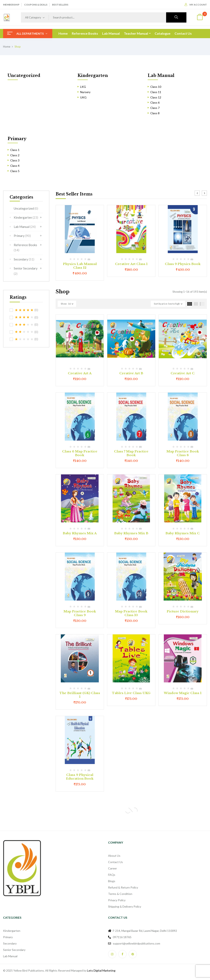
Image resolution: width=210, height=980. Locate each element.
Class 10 (156, 87)
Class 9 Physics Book (183, 264)
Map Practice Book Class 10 (131, 613)
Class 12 (156, 97)
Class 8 (155, 113)
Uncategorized (24, 75)
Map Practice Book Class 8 (183, 453)
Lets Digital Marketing (101, 970)
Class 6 (155, 102)
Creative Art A (80, 373)
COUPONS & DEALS (36, 5)
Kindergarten (93, 75)
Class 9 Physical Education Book (80, 777)
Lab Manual (161, 75)
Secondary (24, 259)
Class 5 (15, 171)
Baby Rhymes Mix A (80, 533)
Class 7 (155, 108)
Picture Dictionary (183, 611)
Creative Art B (131, 373)
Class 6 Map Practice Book (80, 453)
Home (7, 47)
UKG (83, 97)
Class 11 (156, 92)
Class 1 (15, 150)
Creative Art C (183, 373)
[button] (200, 18)
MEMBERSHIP (11, 5)
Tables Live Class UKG (131, 693)
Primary (17, 139)
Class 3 (15, 160)
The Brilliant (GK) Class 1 (80, 695)
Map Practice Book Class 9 (80, 613)
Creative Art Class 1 (131, 264)
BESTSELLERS (60, 5)
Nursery (85, 92)
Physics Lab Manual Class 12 (80, 266)
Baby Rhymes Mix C (183, 533)
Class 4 (15, 166)
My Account (196, 5)
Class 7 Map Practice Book (131, 453)
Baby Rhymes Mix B (131, 533)
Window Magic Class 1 (183, 693)
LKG (83, 87)
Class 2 (15, 155)
